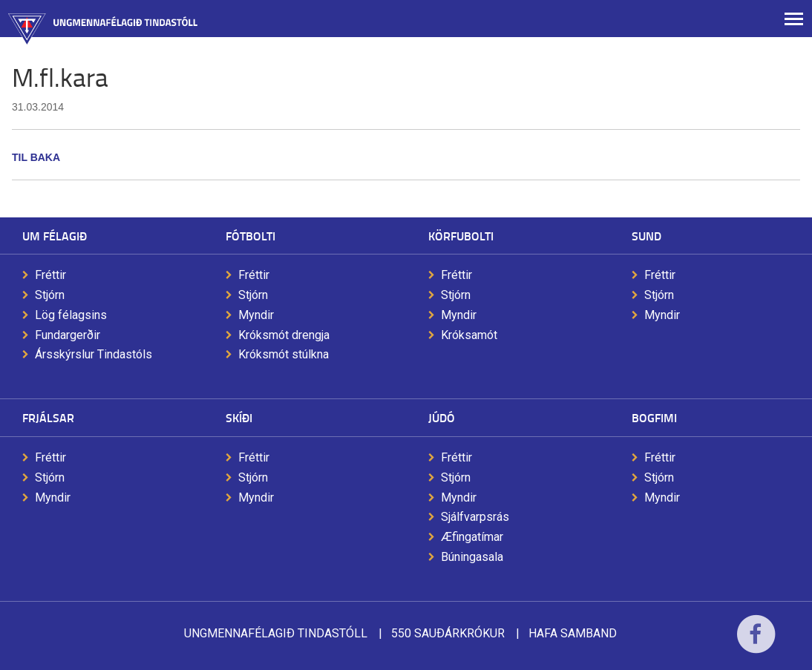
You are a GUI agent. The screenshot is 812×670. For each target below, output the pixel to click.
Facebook (756, 644)
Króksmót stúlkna (284, 354)
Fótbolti (251, 236)
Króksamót (469, 335)
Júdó (442, 417)
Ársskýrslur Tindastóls (94, 354)
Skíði (239, 417)
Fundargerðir (68, 335)
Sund (646, 236)
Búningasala (472, 557)
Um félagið (55, 236)
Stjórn (50, 295)
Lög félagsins (71, 315)
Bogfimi (654, 417)
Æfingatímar (472, 537)
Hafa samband (573, 633)
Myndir (256, 315)
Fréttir (50, 275)
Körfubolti (461, 236)
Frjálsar (48, 417)
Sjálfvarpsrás (475, 517)
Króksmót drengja (284, 335)
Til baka (36, 157)
